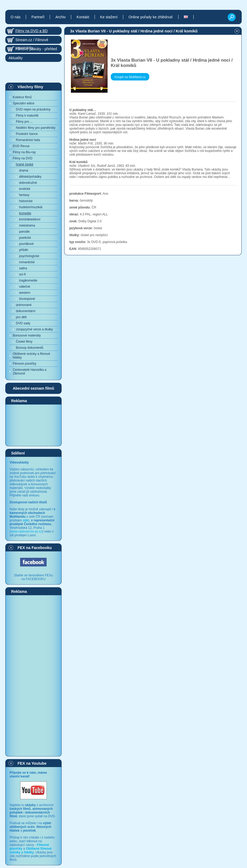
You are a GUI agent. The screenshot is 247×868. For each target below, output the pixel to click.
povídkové (26, 244)
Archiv (60, 17)
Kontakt (83, 17)
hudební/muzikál (31, 207)
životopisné (27, 299)
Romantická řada (28, 140)
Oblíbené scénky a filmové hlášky (31, 356)
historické (26, 201)
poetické (25, 238)
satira (23, 268)
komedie (25, 213)
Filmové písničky (25, 364)
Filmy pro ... (24, 122)
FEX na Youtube (32, 763)
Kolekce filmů (22, 97)
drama (24, 171)
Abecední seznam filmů (33, 388)
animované (24, 305)
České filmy (24, 342)
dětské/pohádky (30, 177)
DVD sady (23, 323)
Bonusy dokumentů (30, 348)
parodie (24, 232)
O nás (16, 17)
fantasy (24, 195)
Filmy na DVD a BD (31, 31)
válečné (25, 287)
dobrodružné (28, 183)
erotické (25, 189)
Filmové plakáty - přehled (36, 49)
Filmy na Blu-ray (24, 152)
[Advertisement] (33, 425)
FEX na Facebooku (35, 548)
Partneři (38, 17)
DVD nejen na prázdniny (33, 109)
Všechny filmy (30, 87)
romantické (27, 262)
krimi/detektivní (30, 219)
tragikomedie (28, 280)
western (25, 293)
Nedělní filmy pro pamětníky (36, 128)
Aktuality (16, 58)
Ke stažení (109, 17)
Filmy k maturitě (27, 116)
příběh (24, 250)
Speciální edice (24, 103)
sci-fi (22, 274)
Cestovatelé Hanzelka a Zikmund (30, 372)
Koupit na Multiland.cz (130, 77)
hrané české (25, 164)
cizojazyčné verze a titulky (34, 329)
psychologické (29, 256)
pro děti (21, 317)
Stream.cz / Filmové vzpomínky (32, 41)
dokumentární (26, 311)
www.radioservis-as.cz (26, 531)
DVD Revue (21, 146)
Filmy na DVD (23, 158)
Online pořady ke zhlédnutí (151, 17)
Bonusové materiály (27, 335)
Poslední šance (27, 134)
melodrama (27, 225)
